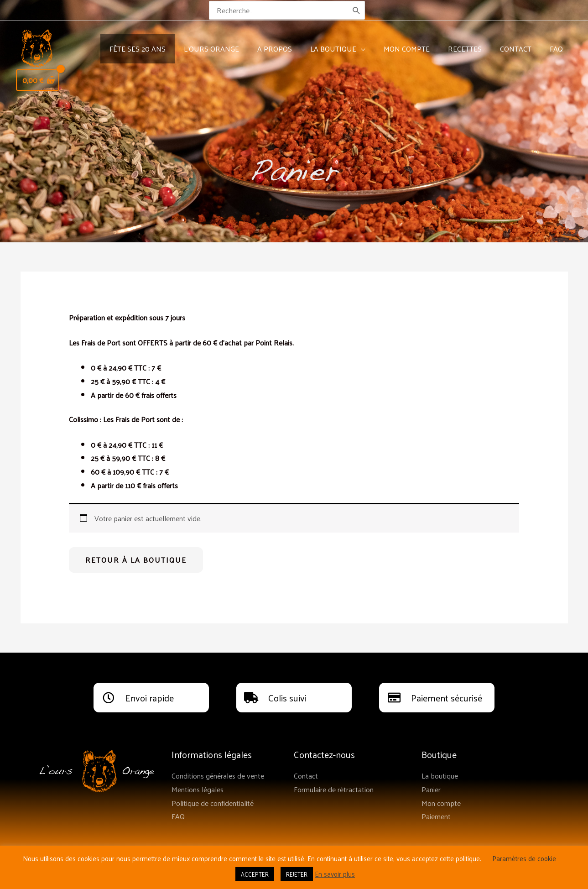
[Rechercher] (357, 10)
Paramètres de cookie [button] (524, 858)
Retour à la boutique (136, 560)
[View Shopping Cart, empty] (38, 80)
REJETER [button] (297, 874)
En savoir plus (335, 874)
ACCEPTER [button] (255, 874)
